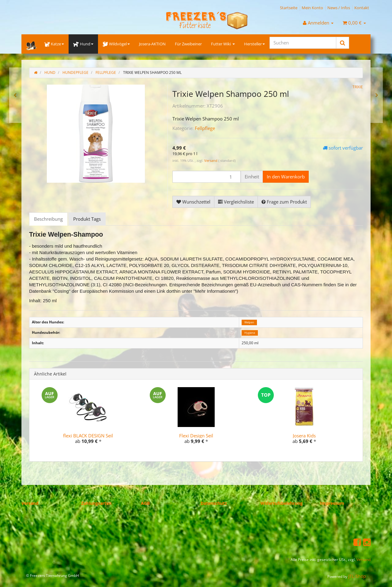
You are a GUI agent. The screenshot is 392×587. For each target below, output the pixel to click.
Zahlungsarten (96, 503)
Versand (211, 160)
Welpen (249, 322)
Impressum (332, 503)
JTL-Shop (357, 576)
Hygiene (250, 333)
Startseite (289, 8)
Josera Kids (304, 436)
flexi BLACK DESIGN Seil (88, 436)
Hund (83, 44)
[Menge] (207, 177)
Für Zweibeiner (188, 44)
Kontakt (362, 8)
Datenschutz (214, 503)
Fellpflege (205, 128)
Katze (54, 44)
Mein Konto (312, 8)
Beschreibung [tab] (48, 219)
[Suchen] (303, 43)
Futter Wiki (223, 44)
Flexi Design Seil (196, 436)
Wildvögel (116, 44)
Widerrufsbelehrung (281, 503)
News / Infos (339, 8)
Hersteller (254, 44)
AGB (145, 503)
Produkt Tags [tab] (87, 219)
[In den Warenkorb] (286, 177)
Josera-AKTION (152, 44)
